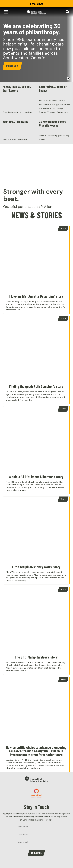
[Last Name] (36, 834)
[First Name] (36, 826)
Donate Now (37, 4)
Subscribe (36, 853)
